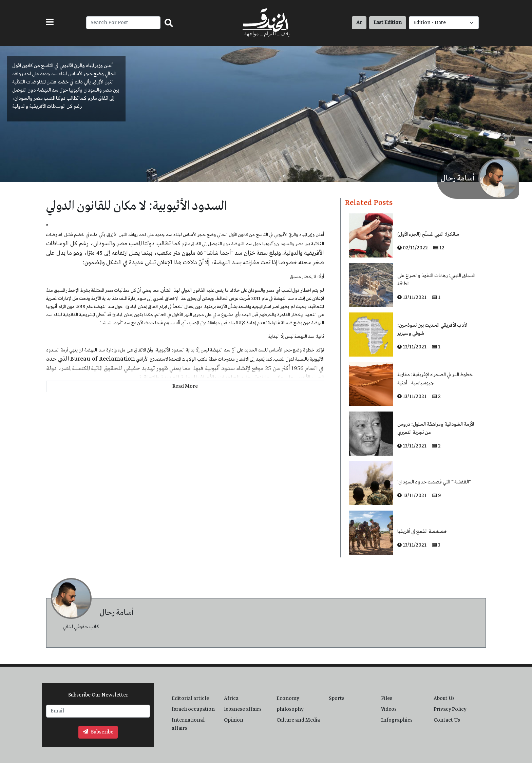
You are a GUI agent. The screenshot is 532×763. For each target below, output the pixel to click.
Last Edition (388, 23)
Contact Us (447, 720)
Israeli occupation (193, 709)
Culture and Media (298, 720)
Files (387, 699)
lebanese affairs (243, 709)
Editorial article (190, 699)
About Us (444, 699)
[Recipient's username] (123, 23)
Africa (231, 699)
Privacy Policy (450, 709)
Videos (389, 709)
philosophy (290, 709)
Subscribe (98, 732)
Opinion (234, 720)
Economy (288, 699)
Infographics (397, 720)
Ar (359, 23)
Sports (337, 699)
